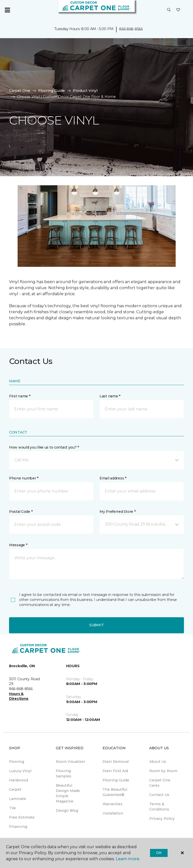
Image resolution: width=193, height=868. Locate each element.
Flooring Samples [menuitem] (64, 773)
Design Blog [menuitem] (67, 811)
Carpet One (20, 91)
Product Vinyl (85, 91)
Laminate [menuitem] (18, 799)
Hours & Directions (19, 696)
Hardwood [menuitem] (18, 780)
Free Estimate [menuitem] (22, 817)
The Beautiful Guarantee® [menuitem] (115, 792)
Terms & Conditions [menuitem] (159, 807)
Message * (18, 545)
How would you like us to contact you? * (44, 447)
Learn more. (128, 859)
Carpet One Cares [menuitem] (160, 783)
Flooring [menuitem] (17, 762)
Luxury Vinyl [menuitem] (20, 771)
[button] (169, 10)
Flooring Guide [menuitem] (116, 780)
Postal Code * (21, 512)
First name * (20, 396)
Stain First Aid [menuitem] (115, 771)
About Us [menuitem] (158, 762)
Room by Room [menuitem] (163, 771)
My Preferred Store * (117, 512)
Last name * (110, 396)
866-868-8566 (131, 29)
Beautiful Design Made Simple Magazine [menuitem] (68, 793)
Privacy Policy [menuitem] (162, 819)
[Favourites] (178, 10)
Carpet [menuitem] (15, 789)
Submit (96, 625)
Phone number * (24, 478)
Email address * (113, 478)
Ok (159, 853)
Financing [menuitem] (18, 827)
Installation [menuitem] (113, 813)
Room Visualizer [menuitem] (70, 762)
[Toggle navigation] (7, 10)
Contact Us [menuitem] (159, 795)
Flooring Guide (52, 91)
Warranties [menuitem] (112, 804)
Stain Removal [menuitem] (116, 762)
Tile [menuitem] (12, 808)
